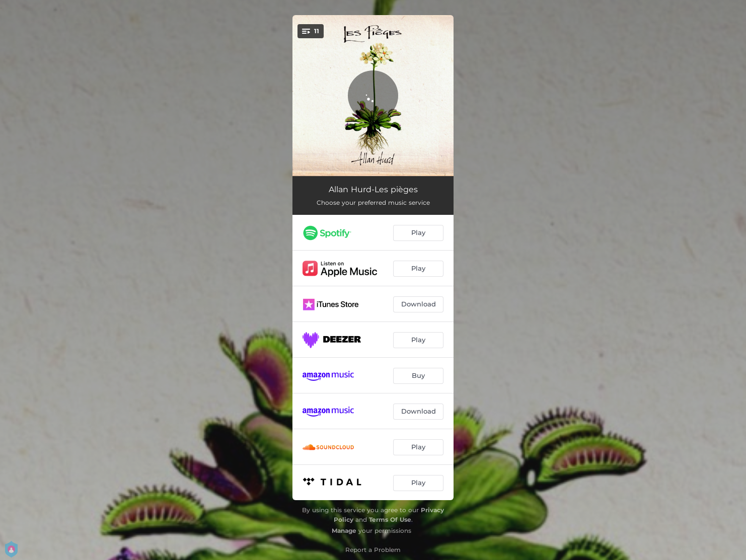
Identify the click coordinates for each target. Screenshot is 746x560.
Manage (344, 531)
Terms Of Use (390, 519)
